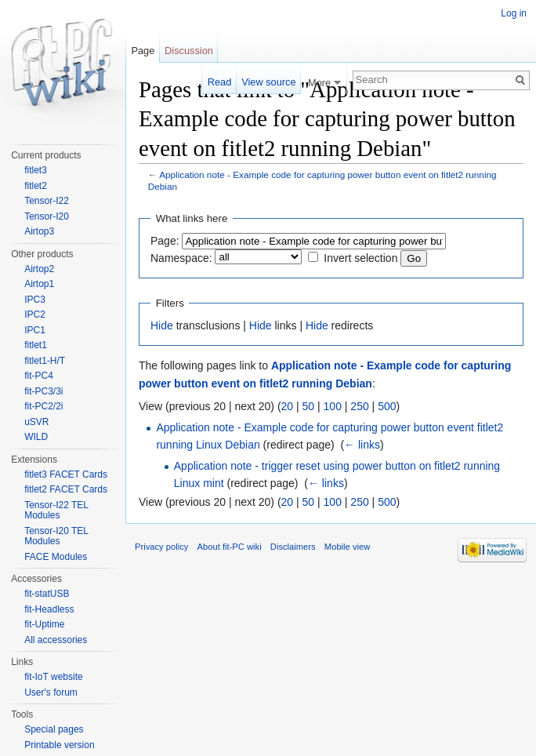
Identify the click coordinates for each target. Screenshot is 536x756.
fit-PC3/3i (43, 391)
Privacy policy (161, 547)
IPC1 (35, 330)
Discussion (189, 51)
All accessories (56, 640)
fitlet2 (36, 186)
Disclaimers (293, 547)
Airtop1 (39, 284)
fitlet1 (36, 345)
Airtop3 (39, 231)
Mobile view (347, 547)
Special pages (54, 729)
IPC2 (35, 314)
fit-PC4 (39, 376)
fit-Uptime (44, 624)
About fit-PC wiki (230, 547)
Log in (514, 13)
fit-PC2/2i (43, 406)
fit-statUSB (47, 594)
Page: (165, 241)
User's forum (51, 692)
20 (288, 406)
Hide (162, 325)
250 (359, 406)
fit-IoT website (53, 677)
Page (143, 51)
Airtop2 (39, 269)
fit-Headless (49, 609)
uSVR (36, 422)
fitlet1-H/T (45, 361)
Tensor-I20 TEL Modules (56, 536)
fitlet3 (36, 170)
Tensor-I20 (47, 216)
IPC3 (35, 300)
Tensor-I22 (47, 201)
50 (309, 406)
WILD (36, 437)
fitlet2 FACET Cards (66, 489)
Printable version (59, 745)
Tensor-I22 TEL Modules (56, 511)
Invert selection (360, 258)
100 (333, 406)
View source (268, 82)
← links (362, 445)
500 (387, 406)
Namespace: (181, 258)
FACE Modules (56, 557)
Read (220, 82)
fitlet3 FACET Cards (66, 474)
